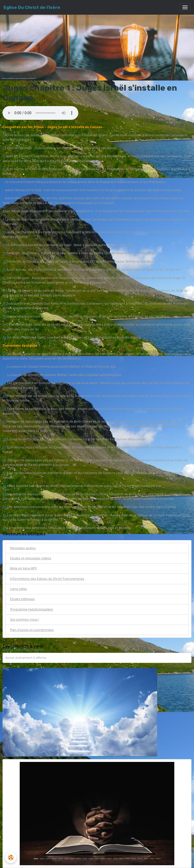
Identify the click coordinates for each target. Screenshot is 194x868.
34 (5, 507)
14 (5, 270)
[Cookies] (11, 857)
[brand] (32, 7)
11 (4, 245)
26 (4, 409)
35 (5, 515)
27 (4, 422)
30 (5, 460)
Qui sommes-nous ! (25, 620)
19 (4, 325)
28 (4, 439)
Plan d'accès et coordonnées (32, 630)
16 (4, 291)
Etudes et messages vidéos (31, 558)
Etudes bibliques (22, 599)
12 (4, 253)
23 (4, 375)
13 (5, 262)
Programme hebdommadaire (32, 609)
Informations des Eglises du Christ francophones (47, 579)
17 (4, 304)
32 (4, 486)
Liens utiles (19, 589)
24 (4, 383)
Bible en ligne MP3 (23, 568)
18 (4, 317)
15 (4, 278)
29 (4, 447)
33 (5, 494)
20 (4, 338)
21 (4, 354)
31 (4, 473)
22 (5, 367)
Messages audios (23, 548)
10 (4, 232)
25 (5, 396)
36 (4, 528)
